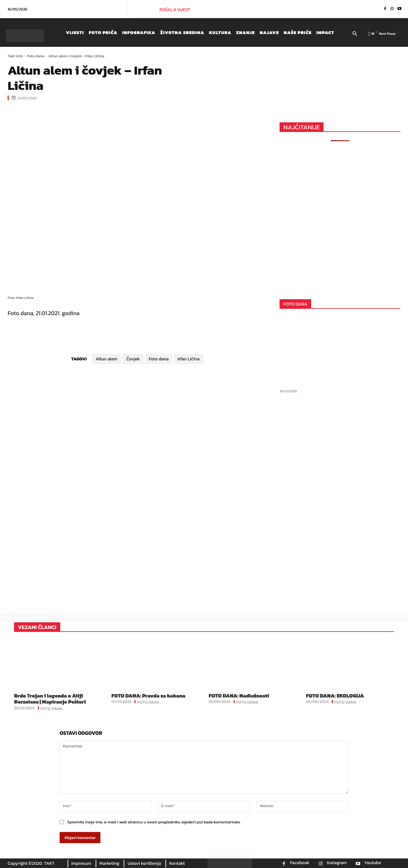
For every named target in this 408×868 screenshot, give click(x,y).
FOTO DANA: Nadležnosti (239, 696)
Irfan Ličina (189, 359)
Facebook (300, 863)
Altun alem (106, 359)
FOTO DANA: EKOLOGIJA (335, 696)
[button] (355, 34)
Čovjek (133, 359)
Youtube (373, 863)
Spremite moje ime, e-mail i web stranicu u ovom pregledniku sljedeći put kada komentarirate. (154, 822)
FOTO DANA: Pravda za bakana (148, 696)
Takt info (15, 56)
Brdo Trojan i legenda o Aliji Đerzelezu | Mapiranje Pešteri (50, 699)
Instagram (337, 863)
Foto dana (36, 56)
